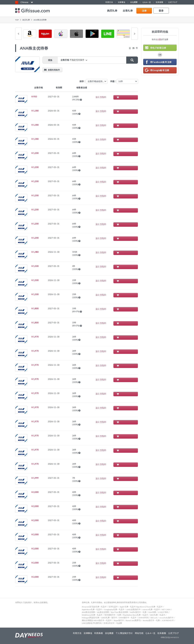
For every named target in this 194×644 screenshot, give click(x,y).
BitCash (154, 618)
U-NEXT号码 (163, 612)
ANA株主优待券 (88, 612)
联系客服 (159, 2)
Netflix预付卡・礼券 (138, 612)
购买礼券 (112, 11)
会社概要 (134, 2)
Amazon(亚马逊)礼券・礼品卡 (94, 607)
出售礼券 (128, 11)
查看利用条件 (54, 70)
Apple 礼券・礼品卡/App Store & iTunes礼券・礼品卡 (141, 607)
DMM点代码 (144, 618)
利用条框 (98, 633)
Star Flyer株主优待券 (119, 612)
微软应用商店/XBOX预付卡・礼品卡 (97, 620)
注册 (144, 11)
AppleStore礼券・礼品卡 (92, 609)
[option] (30, 34)
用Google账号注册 (160, 70)
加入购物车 (127, 97)
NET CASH (166, 609)
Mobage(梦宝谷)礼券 (90, 618)
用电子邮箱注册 (158, 48)
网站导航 (139, 633)
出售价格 (73, 60)
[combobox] (127, 81)
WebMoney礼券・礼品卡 (92, 615)
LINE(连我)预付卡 (133, 609)
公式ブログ (173, 2)
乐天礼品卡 (113, 607)
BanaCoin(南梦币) (133, 620)
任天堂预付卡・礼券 (113, 615)
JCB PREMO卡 (168, 620)
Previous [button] (18, 34)
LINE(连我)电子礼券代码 (92, 623)
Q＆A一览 (147, 2)
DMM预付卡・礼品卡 (128, 618)
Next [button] (135, 34)
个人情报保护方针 (124, 633)
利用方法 (109, 2)
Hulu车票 (152, 612)
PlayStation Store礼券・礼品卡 (135, 615)
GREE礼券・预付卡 (109, 618)
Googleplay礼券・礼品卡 (114, 609)
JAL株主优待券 (103, 612)
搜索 (132, 60)
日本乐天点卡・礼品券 (113, 623)
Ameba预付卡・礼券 (151, 620)
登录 (161, 11)
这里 (159, 39)
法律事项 (121, 2)
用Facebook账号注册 (161, 62)
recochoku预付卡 (166, 618)
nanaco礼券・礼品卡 (151, 609)
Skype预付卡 (119, 620)
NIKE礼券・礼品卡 (157, 615)
